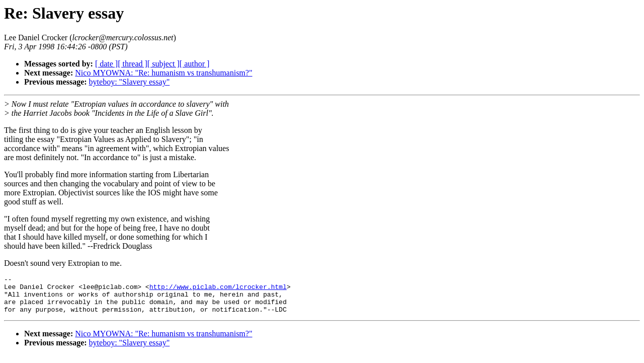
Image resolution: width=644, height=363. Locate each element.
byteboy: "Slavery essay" (130, 82)
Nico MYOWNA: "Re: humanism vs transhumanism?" (164, 73)
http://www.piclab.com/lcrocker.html (218, 289)
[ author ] (195, 64)
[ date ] (106, 64)
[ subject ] (164, 64)
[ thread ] (133, 64)
